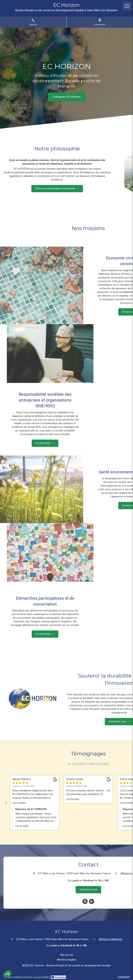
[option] (88, 789)
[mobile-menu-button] (127, 6)
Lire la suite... (20, 803)
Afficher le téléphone (110, 939)
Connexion (123, 977)
